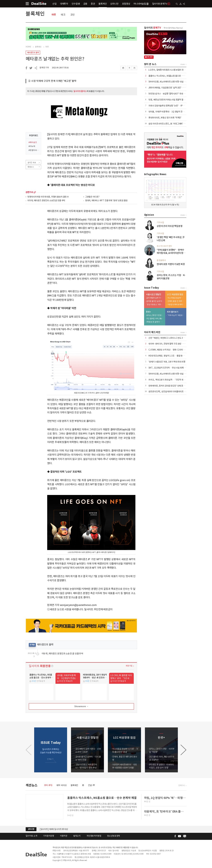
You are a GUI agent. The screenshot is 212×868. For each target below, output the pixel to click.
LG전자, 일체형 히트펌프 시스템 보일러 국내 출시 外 (170, 70)
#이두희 (32, 147)
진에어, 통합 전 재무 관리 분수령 (176, 301)
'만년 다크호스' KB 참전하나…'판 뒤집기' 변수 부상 (155, 305)
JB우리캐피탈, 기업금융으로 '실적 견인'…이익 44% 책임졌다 (174, 88)
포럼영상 (126, 4)
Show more (82, 707)
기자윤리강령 (49, 836)
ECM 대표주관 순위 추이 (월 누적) (165, 205)
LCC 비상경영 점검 (175, 295)
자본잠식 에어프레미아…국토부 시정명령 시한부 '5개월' (176, 305)
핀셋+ (148, 312)
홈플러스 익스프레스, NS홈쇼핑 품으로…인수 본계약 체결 (172, 76)
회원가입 (129, 666)
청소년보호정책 (113, 836)
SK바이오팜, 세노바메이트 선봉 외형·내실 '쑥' (168, 82)
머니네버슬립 (141, 4)
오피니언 (114, 4)
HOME (28, 47)
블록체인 (103, 4)
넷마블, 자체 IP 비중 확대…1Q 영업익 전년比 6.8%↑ (171, 112)
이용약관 (64, 836)
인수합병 (76, 4)
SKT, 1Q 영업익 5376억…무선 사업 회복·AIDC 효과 (171, 368)
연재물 (32, 645)
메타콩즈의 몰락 (33, 52)
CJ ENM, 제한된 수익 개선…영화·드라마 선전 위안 (170, 350)
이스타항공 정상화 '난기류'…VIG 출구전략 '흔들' (176, 298)
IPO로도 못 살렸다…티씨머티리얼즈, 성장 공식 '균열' (155, 322)
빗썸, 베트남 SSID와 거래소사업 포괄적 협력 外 (168, 100)
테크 (63, 15)
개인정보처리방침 (94, 836)
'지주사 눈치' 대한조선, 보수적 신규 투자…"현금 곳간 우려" (176, 315)
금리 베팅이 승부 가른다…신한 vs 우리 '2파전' (155, 298)
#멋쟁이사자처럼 (34, 150)
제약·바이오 (61, 785)
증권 (93, 4)
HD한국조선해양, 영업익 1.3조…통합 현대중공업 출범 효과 (173, 356)
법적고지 (77, 836)
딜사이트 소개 (31, 836)
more (35, 192)
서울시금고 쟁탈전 (154, 295)
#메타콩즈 (33, 143)
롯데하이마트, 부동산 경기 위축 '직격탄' (165, 118)
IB (83, 785)
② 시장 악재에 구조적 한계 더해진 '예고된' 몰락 (52, 81)
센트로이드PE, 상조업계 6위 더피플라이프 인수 (168, 392)
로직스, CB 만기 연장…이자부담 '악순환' (155, 315)
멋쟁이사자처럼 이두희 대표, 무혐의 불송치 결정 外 (48, 197)
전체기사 (181, 785)
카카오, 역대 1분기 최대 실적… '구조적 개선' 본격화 (170, 380)
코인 (73, 15)
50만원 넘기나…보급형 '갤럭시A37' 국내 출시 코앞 (170, 94)
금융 (86, 4)
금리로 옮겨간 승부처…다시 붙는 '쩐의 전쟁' (155, 301)
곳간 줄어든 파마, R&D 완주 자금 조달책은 (155, 319)
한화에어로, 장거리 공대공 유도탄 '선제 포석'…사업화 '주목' (173, 386)
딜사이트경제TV (161, 4)
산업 (54, 4)
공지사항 (31, 829)
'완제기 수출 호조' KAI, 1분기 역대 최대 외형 (167, 362)
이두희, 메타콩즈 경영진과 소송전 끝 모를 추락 (46, 201)
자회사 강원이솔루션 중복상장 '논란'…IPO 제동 (168, 106)
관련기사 (29, 192)
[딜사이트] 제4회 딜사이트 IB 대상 (54, 829)
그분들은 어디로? (92, 197)
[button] (183, 750)
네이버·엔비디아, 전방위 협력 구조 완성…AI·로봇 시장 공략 (173, 344)
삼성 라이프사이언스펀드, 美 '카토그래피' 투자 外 (169, 124)
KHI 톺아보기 (173, 312)
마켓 (54, 15)
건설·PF (92, 785)
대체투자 (64, 4)
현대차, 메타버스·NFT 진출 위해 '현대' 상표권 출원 (106, 201)
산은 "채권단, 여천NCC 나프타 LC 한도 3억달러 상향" (171, 338)
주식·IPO (48, 785)
